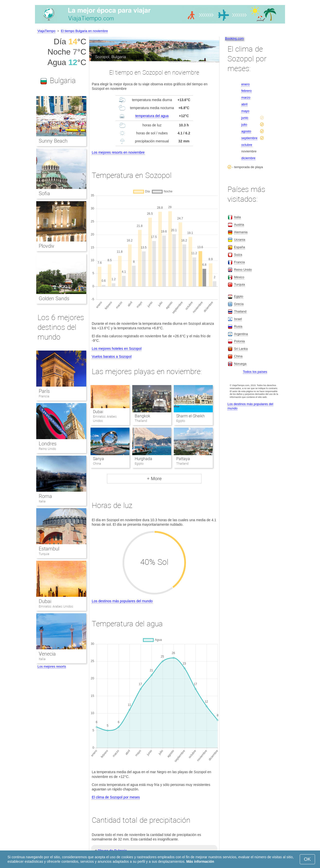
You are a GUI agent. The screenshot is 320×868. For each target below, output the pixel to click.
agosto (246, 131)
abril (244, 104)
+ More (154, 479)
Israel (238, 319)
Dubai (98, 412)
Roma (45, 496)
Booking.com (234, 38)
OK (307, 859)
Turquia (44, 554)
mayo (245, 111)
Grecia (239, 304)
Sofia (44, 193)
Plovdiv (46, 246)
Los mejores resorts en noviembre (118, 152)
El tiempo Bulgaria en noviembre (84, 31)
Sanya (98, 459)
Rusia (238, 326)
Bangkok (142, 416)
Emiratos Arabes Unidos (56, 606)
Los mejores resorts (52, 666)
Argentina (241, 334)
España (239, 247)
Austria (239, 225)
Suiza (238, 255)
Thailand (240, 311)
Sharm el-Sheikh (190, 416)
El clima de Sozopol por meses (116, 797)
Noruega (240, 364)
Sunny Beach (53, 141)
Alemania (241, 232)
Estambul (49, 549)
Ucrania (240, 240)
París (44, 391)
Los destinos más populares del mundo (122, 601)
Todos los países (255, 372)
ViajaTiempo (46, 31)
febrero (246, 91)
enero (245, 84)
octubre (247, 145)
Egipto (239, 296)
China (238, 356)
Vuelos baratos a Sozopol (112, 357)
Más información (200, 861)
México (239, 277)
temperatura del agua (152, 116)
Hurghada (143, 459)
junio (245, 118)
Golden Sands (54, 299)
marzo (246, 97)
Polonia (239, 341)
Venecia (47, 654)
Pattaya (183, 459)
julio (244, 124)
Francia (44, 396)
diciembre (248, 158)
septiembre (249, 138)
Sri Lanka (241, 349)
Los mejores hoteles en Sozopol (117, 349)
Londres (48, 444)
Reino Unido (47, 449)
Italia (42, 501)
